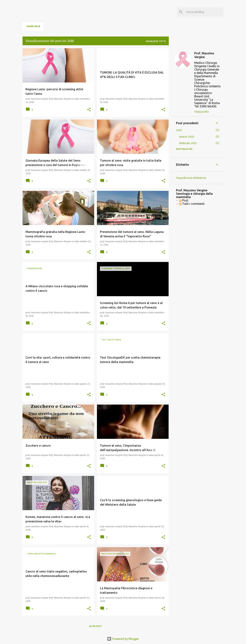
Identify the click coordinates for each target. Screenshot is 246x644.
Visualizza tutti (156, 41)
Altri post (96, 626)
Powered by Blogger (123, 639)
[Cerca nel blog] (204, 12)
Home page (33, 26)
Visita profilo (202, 112)
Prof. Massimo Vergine (204, 55)
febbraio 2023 (188, 143)
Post (184, 200)
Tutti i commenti (192, 204)
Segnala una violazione (191, 178)
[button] (89, 110)
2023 (179, 130)
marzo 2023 (187, 137)
